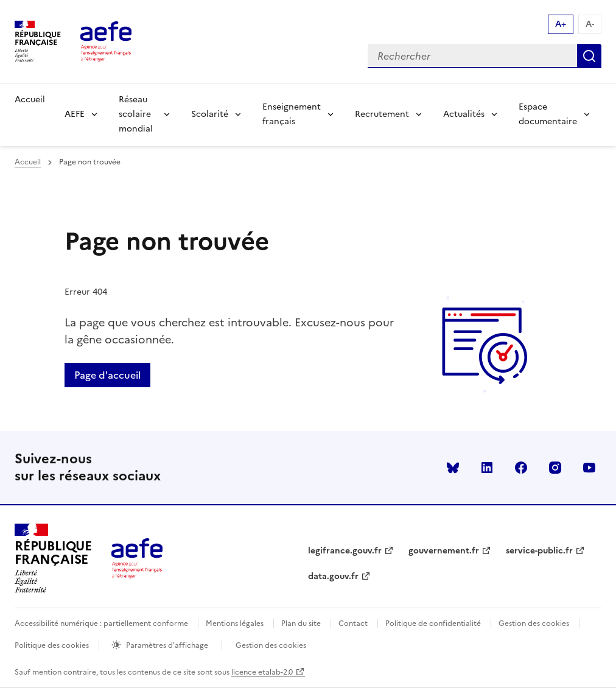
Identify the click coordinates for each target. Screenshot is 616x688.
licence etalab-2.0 (262, 672)
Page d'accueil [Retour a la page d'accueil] (107, 375)
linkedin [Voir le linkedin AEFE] (487, 468)
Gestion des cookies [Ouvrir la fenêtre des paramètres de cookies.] (271, 645)
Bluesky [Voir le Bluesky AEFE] (453, 468)
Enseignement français (292, 114)
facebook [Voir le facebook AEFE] (521, 468)
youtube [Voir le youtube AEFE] (589, 468)
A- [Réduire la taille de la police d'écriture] (590, 24)
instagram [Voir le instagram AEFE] (555, 468)
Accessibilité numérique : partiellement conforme (101, 623)
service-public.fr (539, 551)
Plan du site (301, 623)
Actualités (464, 114)
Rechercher (589, 56)
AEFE (75, 114)
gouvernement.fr (444, 551)
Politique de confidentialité (433, 623)
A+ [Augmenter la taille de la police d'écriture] (561, 24)
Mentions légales (235, 623)
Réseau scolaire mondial (136, 114)
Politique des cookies (52, 645)
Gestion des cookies (534, 623)
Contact (353, 623)
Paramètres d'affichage (167, 645)
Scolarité (210, 114)
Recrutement (382, 114)
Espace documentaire (548, 114)
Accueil (30, 100)
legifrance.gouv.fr (345, 551)
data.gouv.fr (333, 576)
